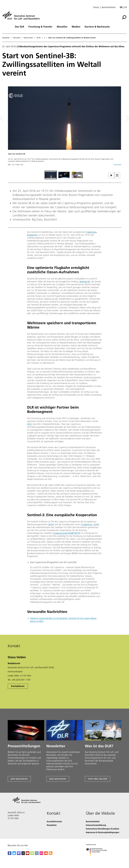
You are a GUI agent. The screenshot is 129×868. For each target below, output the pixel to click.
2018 (38, 38)
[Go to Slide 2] (64, 175)
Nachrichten (28, 38)
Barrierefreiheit (109, 7)
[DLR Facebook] (10, 854)
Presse (96, 7)
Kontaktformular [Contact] (54, 821)
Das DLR (19, 27)
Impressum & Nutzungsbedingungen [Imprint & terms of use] (103, 832)
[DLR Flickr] (41, 854)
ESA (50, 524)
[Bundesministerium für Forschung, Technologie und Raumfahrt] (98, 858)
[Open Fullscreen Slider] (117, 175)
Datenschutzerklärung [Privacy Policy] (96, 825)
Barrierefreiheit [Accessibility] (93, 821)
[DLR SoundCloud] (46, 854)
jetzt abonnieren (19, 779)
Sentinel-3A (85, 282)
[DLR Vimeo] (32, 854)
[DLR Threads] (23, 854)
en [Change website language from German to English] (126, 7)
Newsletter (52, 825)
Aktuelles (62, 27)
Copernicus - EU (89, 524)
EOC (30, 424)
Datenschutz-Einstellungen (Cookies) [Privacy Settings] (102, 829)
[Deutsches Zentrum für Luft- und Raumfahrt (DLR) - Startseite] (22, 17)
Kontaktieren (18, 686)
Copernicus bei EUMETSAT (66, 533)
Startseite (6, 38)
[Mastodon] (19, 854)
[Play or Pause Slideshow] (111, 175)
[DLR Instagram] (37, 854)
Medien (76, 27)
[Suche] (124, 17)
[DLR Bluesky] (14, 854)
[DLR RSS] (51, 854)
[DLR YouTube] (28, 854)
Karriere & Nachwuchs (97, 27)
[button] (65, 128)
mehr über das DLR (98, 779)
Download (117, 165)
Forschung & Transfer (40, 27)
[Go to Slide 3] (77, 175)
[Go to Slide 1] (51, 175)
